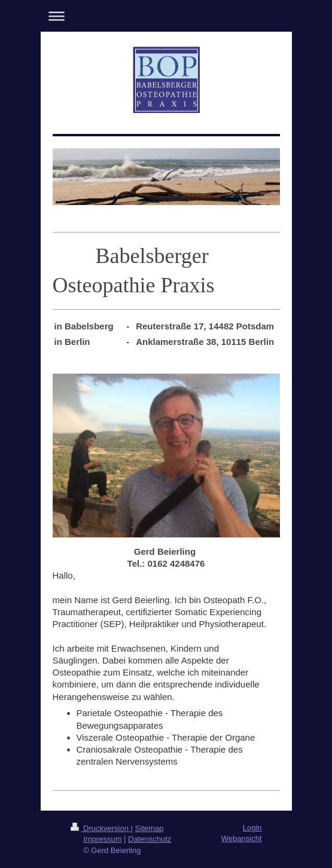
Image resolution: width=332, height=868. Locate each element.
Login (252, 828)
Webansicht (242, 838)
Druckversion (101, 828)
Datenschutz (150, 839)
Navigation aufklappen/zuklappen (166, 16)
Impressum (102, 839)
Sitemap (150, 828)
